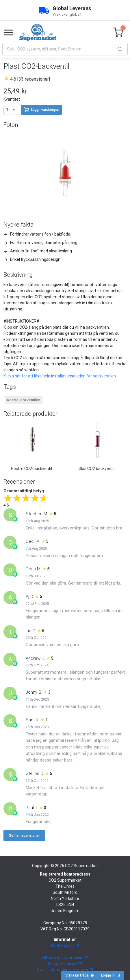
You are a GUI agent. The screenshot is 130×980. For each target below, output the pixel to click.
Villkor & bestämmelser (65, 958)
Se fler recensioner (24, 836)
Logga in (110, 975)
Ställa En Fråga (80, 975)
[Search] (57, 49)
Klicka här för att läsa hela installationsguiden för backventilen (60, 376)
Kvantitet (12, 99)
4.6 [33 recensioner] (30, 79)
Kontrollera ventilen (24, 400)
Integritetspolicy (65, 964)
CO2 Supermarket (81, 866)
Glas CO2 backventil (96, 469)
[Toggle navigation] (9, 33)
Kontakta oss (65, 945)
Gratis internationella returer (65, 970)
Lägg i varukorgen (41, 110)
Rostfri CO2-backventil (31, 469)
